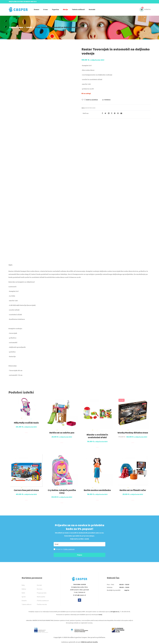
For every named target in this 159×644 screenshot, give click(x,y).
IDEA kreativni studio (89, 640)
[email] (79, 542)
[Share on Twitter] (105, 113)
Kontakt (39, 583)
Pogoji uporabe (42, 591)
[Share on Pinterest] (117, 113)
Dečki (23, 591)
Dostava (40, 587)
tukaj (100, 612)
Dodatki (24, 598)
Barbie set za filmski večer (133, 488)
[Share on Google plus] (114, 113)
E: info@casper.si (79, 593)
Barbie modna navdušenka (97, 488)
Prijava (80, 553)
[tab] (10, 265)
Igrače (24, 594)
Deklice (24, 587)
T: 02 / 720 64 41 (79, 590)
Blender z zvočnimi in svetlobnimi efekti (97, 435)
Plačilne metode (42, 602)
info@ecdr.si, (115, 610)
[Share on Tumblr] (111, 113)
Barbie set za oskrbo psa (62, 432)
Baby (23, 583)
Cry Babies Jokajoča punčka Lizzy (62, 489)
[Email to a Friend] (121, 113)
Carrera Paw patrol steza (26, 488)
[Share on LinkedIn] (108, 113)
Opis (10, 265)
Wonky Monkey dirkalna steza (133, 432)
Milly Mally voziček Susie (26, 422)
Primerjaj (107, 100)
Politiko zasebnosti (69, 547)
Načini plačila (41, 594)
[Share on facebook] (102, 113)
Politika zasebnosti (43, 598)
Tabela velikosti (27, 602)
